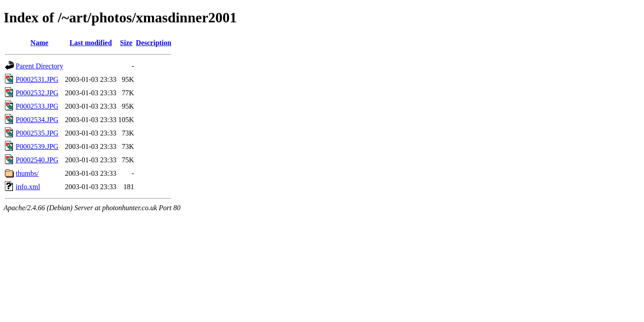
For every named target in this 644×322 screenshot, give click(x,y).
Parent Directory (39, 66)
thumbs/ (27, 173)
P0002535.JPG (37, 133)
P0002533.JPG (37, 106)
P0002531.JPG (37, 79)
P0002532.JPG (37, 93)
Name (39, 43)
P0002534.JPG (37, 120)
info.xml (28, 187)
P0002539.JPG (37, 146)
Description (154, 43)
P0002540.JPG (37, 160)
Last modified (91, 43)
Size (126, 43)
